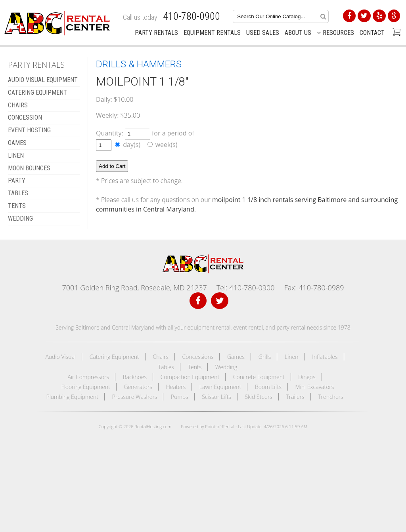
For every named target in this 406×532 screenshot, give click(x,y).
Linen (292, 357)
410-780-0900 (192, 16)
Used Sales (263, 33)
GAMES (17, 143)
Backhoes (135, 377)
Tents (195, 367)
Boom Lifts (268, 387)
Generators (138, 387)
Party (17, 180)
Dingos (307, 377)
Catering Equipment (114, 357)
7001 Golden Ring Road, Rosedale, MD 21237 (134, 288)
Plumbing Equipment (72, 397)
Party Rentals (156, 33)
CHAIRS (18, 105)
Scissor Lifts (216, 397)
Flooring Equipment (86, 387)
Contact (372, 33)
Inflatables (325, 357)
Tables (166, 367)
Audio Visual (60, 357)
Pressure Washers (135, 397)
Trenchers (330, 397)
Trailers (295, 397)
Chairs (161, 357)
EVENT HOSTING (29, 130)
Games (236, 357)
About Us (298, 33)
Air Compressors (88, 377)
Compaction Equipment (190, 377)
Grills (265, 357)
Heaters (176, 387)
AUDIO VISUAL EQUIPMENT (43, 80)
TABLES (18, 193)
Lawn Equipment (220, 387)
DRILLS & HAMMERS (139, 64)
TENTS (17, 206)
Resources (335, 33)
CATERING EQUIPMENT (37, 92)
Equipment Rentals (212, 33)
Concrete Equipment (259, 377)
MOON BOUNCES (29, 168)
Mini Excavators (315, 387)
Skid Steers (259, 397)
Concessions (198, 357)
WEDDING (20, 218)
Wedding (226, 367)
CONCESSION (25, 117)
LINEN (16, 155)
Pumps (180, 397)
